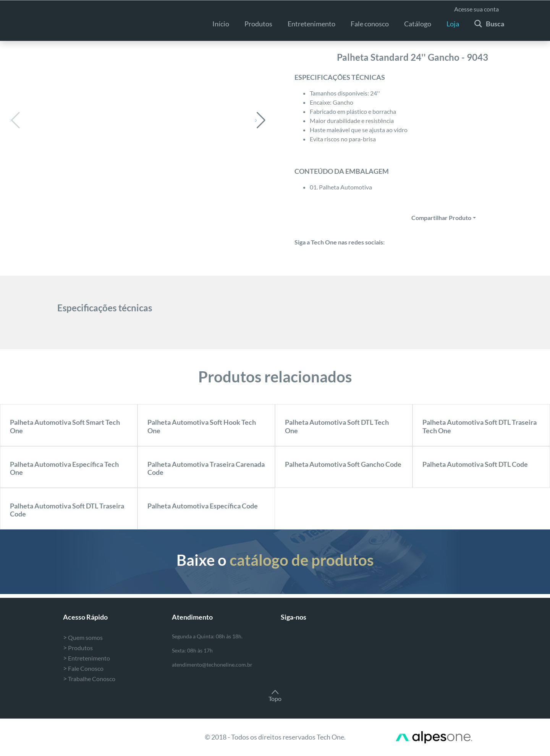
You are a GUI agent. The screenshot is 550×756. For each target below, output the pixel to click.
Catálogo (418, 24)
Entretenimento (87, 658)
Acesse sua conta (476, 9)
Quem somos (83, 637)
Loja (453, 24)
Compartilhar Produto (441, 218)
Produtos (258, 24)
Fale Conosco (83, 668)
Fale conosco (370, 24)
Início (221, 24)
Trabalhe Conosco (89, 679)
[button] (260, 120)
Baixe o (275, 560)
